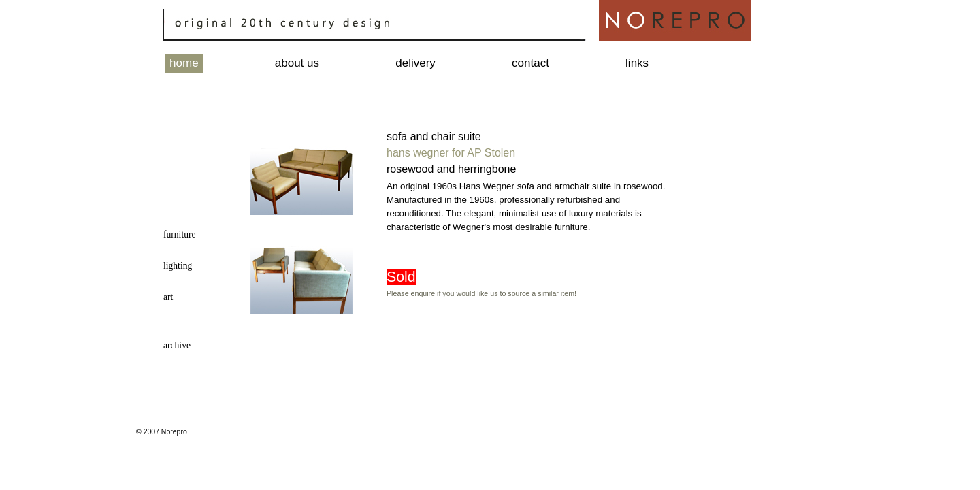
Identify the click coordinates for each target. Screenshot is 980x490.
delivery (415, 63)
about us (297, 63)
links (637, 63)
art (168, 297)
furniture (180, 234)
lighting (178, 266)
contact (530, 63)
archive (177, 345)
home (184, 63)
